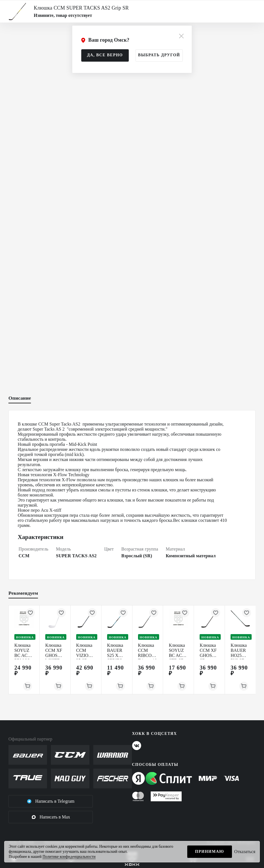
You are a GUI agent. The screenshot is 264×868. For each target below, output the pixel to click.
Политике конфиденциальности (69, 857)
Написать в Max (51, 817)
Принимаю (210, 852)
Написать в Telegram (51, 801)
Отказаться (245, 852)
